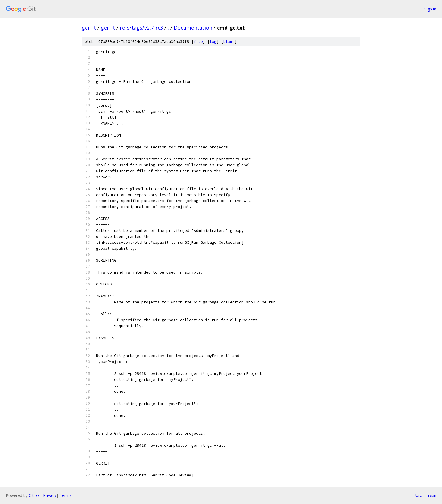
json (432, 495)
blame (229, 42)
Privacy (50, 495)
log (213, 42)
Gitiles (34, 495)
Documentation (193, 28)
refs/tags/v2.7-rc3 (141, 28)
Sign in (430, 9)
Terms (66, 495)
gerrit (89, 28)
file (198, 42)
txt (418, 495)
